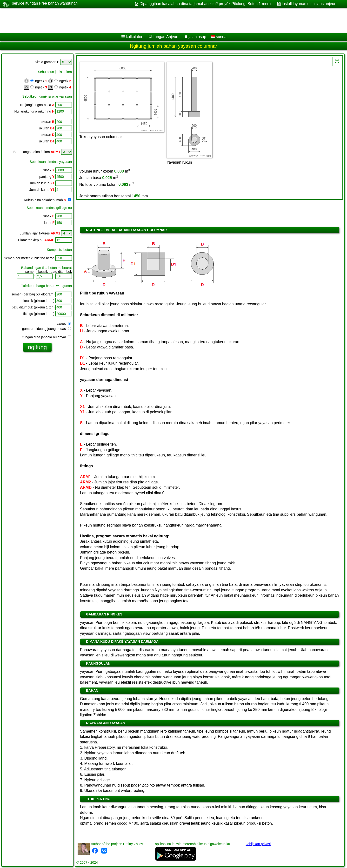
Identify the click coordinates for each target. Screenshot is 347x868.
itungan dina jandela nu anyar (46, 337)
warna (64, 324)
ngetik (38, 81)
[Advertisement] (146, 20)
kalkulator (134, 37)
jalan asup (197, 37)
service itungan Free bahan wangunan (45, 4)
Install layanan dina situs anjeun (309, 4)
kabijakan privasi (258, 844)
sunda (219, 37)
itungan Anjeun (166, 37)
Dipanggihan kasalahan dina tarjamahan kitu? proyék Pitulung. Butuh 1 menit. (206, 4)
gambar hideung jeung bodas (47, 329)
